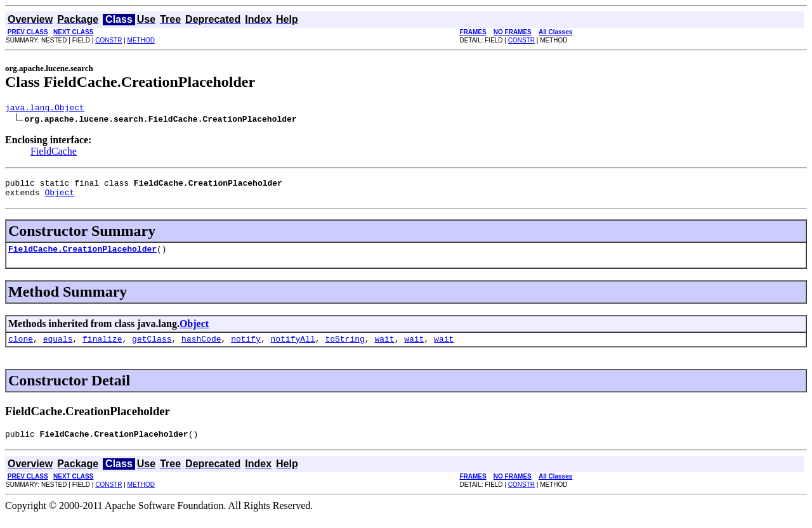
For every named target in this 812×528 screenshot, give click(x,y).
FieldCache (54, 153)
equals (58, 348)
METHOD (141, 40)
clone (21, 348)
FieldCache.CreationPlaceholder (82, 256)
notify (246, 348)
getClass (152, 348)
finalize (102, 348)
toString (344, 348)
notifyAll (293, 348)
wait (384, 348)
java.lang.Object (45, 109)
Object (59, 198)
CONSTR (108, 40)
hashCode (201, 348)
